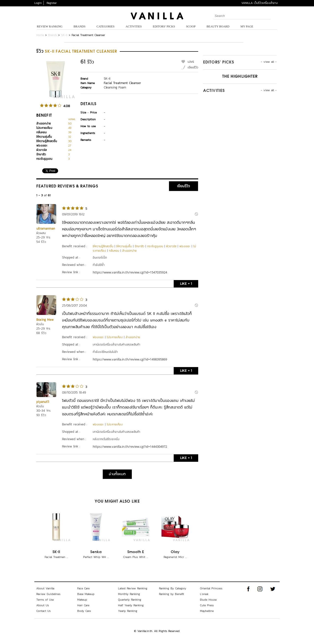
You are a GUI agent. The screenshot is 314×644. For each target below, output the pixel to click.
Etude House (208, 600)
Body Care (84, 611)
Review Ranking (50, 26)
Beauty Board (218, 26)
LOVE (191, 62)
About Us (43, 605)
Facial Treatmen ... (56, 557)
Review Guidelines (48, 594)
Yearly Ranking (128, 611)
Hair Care (83, 605)
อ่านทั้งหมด (117, 474)
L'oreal (204, 594)
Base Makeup (86, 594)
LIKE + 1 (186, 284)
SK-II (64, 35)
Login (38, 3)
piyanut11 (43, 402)
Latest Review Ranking (133, 588)
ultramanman (46, 229)
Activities (134, 26)
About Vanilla (45, 588)
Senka (96, 552)
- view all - (269, 62)
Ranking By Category (173, 588)
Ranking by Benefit (171, 594)
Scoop (191, 26)
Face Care (83, 588)
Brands (80, 26)
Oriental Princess (211, 588)
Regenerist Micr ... (175, 557)
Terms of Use (45, 600)
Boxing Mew (45, 320)
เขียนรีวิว (193, 67)
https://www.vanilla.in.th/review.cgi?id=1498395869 (130, 359)
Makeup (82, 600)
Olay (175, 552)
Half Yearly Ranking (131, 605)
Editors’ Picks (164, 26)
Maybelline (207, 611)
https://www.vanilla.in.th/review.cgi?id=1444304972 (130, 446)
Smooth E (136, 552)
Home (40, 35)
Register (52, 3)
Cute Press (207, 605)
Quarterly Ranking (130, 600)
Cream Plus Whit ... (136, 557)
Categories (105, 26)
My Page (247, 26)
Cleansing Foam (115, 87)
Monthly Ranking (129, 594)
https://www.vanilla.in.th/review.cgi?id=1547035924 (130, 272)
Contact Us (43, 611)
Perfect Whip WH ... (96, 557)
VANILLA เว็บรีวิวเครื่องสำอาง (260, 3)
